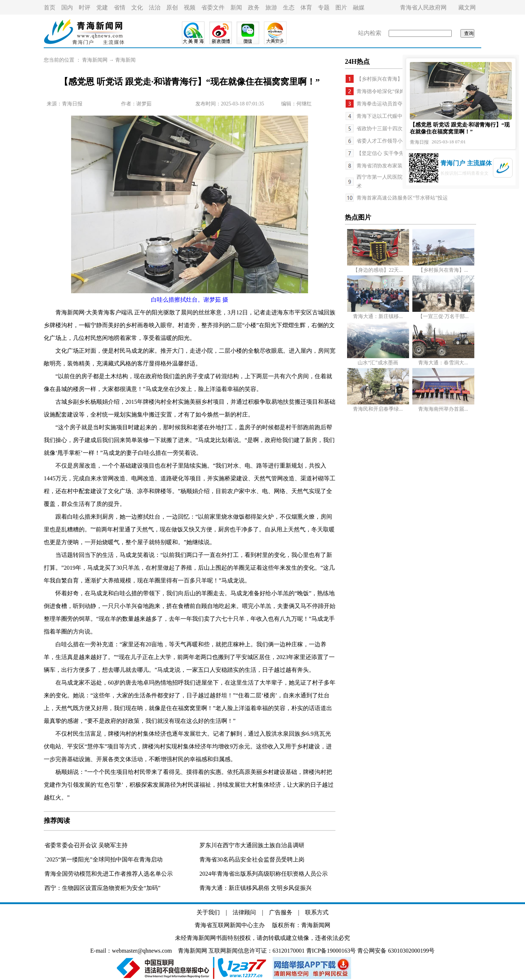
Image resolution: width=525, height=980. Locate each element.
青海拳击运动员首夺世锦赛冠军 (392, 104)
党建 (102, 7)
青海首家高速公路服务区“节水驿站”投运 (402, 198)
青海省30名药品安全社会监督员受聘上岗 (252, 859)
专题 (324, 7)
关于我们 (208, 912)
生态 (289, 7)
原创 (172, 7)
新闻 (236, 7)
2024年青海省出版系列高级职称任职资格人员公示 (264, 874)
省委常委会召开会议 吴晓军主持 (86, 845)
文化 (137, 7)
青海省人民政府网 (423, 7)
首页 (50, 7)
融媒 (359, 7)
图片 (341, 7)
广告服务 (281, 912)
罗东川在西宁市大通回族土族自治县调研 (252, 845)
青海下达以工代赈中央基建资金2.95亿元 (402, 116)
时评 (85, 7)
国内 (67, 7)
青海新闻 (125, 60)
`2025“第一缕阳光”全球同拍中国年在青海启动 (104, 859)
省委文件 (213, 7)
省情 (120, 7)
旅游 (271, 7)
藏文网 (467, 7)
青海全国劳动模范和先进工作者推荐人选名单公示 (109, 874)
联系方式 (317, 912)
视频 (190, 7)
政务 (254, 7)
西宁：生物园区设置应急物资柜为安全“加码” (102, 888)
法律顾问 (244, 912)
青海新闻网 (95, 60)
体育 (306, 7)
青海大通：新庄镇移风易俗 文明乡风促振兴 (256, 888)
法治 (155, 7)
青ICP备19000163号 (331, 951)
